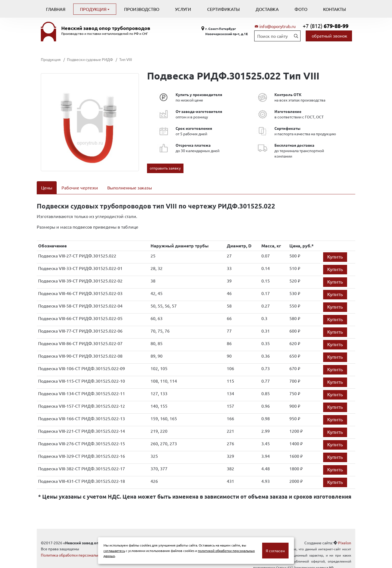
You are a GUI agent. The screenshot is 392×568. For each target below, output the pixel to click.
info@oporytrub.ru (278, 26)
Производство (142, 9)
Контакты (335, 9)
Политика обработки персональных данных (80, 548)
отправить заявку (165, 168)
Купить (335, 249)
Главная (56, 9)
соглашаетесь (114, 551)
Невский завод (106, 28)
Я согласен (275, 551)
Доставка (267, 9)
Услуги (183, 9)
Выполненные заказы (130, 188)
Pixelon (345, 536)
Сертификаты (223, 9)
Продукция (94, 9)
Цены (47, 188)
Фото (301, 9)
